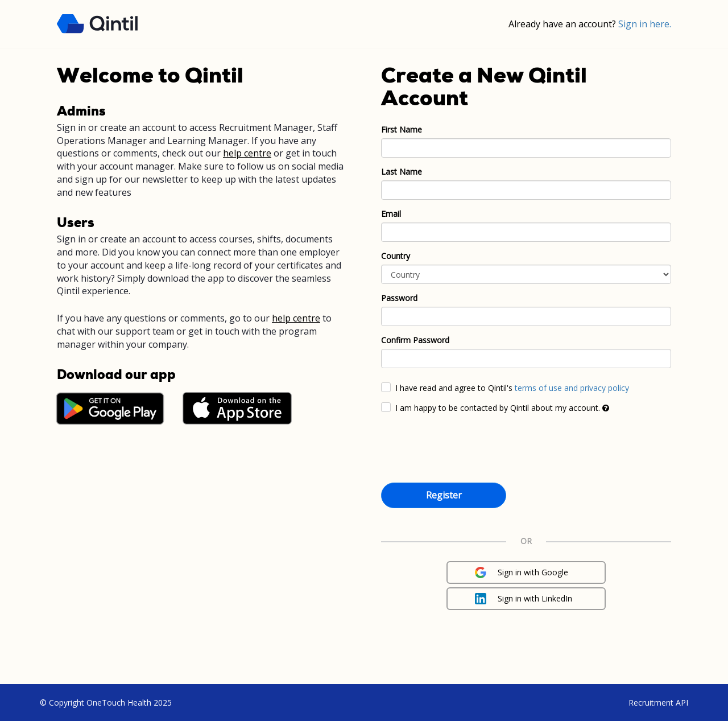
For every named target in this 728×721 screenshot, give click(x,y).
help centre (247, 153)
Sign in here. (645, 24)
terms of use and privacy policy (572, 388)
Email (391, 214)
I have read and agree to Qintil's (512, 388)
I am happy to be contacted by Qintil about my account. (502, 408)
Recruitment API (658, 703)
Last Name (402, 172)
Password (399, 298)
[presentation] (468, 450)
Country (396, 256)
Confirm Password (415, 340)
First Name (402, 129)
